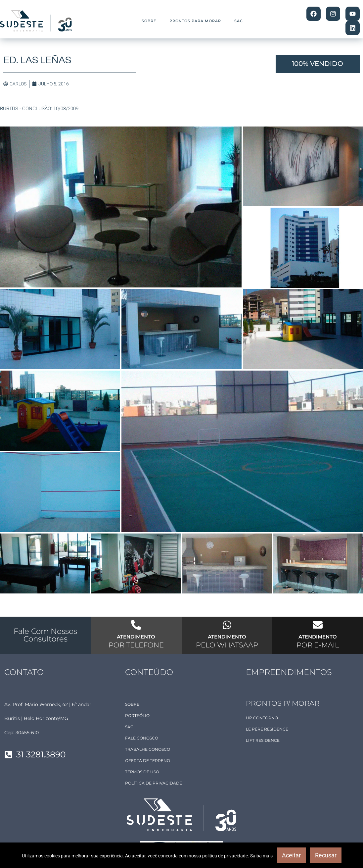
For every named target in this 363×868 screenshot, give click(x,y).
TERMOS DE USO (142, 772)
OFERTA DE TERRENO (148, 761)
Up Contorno (262, 718)
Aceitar (291, 855)
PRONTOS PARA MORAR (195, 21)
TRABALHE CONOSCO (148, 749)
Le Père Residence (267, 729)
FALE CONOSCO (142, 738)
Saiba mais (261, 856)
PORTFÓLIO (137, 715)
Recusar (326, 855)
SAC (239, 21)
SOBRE (149, 21)
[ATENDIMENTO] (136, 625)
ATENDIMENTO (136, 637)
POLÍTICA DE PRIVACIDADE (154, 783)
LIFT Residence (263, 740)
